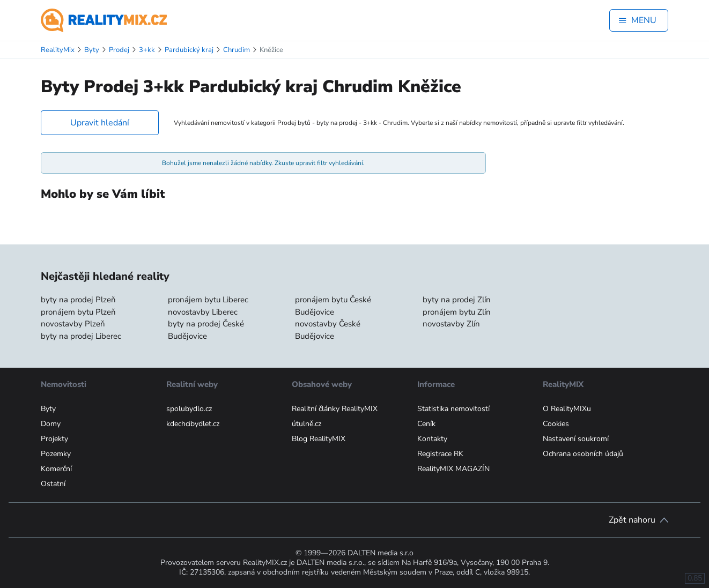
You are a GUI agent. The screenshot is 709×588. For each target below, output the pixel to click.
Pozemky (56, 454)
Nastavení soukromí (576, 439)
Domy (51, 424)
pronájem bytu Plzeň (78, 312)
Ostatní (53, 484)
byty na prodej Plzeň (78, 300)
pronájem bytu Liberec (208, 300)
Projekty (54, 439)
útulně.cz (307, 424)
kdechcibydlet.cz (193, 424)
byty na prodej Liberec (81, 336)
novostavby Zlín (451, 324)
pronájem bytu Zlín (457, 312)
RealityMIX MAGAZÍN (453, 469)
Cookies (556, 424)
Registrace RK (440, 454)
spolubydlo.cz (189, 409)
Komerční (56, 469)
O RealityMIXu (567, 409)
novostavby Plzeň (73, 324)
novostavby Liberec (203, 312)
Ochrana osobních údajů (583, 454)
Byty (48, 409)
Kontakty (432, 439)
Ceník (426, 424)
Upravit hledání (100, 123)
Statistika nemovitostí (453, 409)
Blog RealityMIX (319, 439)
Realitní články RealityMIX (335, 409)
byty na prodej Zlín (457, 300)
